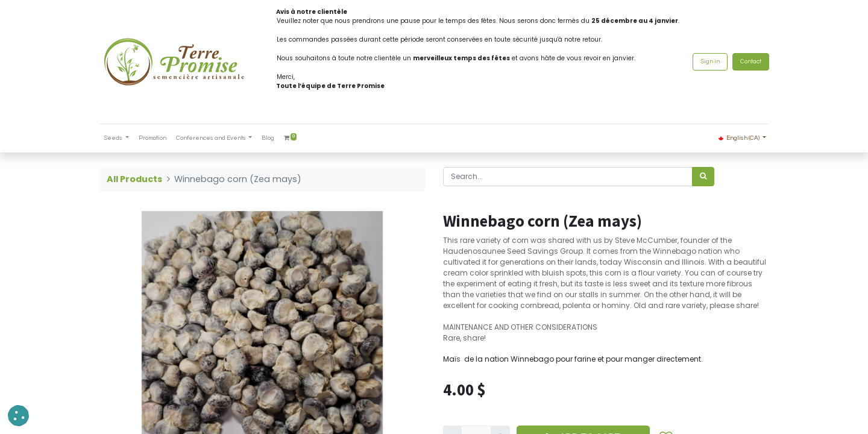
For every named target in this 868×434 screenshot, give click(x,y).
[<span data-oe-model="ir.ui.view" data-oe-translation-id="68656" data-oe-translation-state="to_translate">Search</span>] (703, 177)
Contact (750, 61)
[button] (18, 416)
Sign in (709, 61)
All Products (134, 179)
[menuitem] (153, 138)
